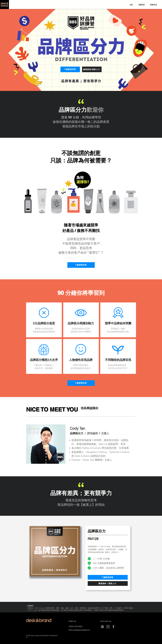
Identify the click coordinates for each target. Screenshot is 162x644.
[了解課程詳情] (70, 69)
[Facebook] (113, 627)
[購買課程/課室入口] (92, 69)
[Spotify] (102, 627)
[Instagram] (108, 627)
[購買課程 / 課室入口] (108, 583)
